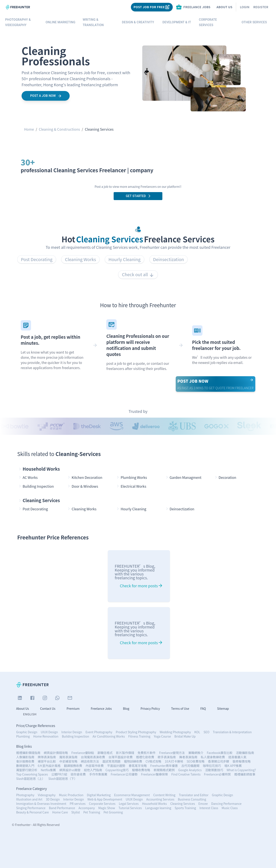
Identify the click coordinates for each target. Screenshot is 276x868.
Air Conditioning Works (109, 736)
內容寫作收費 (95, 766)
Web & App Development (105, 799)
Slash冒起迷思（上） (31, 779)
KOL (197, 732)
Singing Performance (31, 808)
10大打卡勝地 (174, 761)
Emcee (203, 804)
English (30, 714)
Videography (47, 795)
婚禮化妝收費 (145, 757)
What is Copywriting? (241, 770)
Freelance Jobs (101, 709)
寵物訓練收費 (133, 761)
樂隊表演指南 (47, 757)
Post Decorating (37, 259)
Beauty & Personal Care (32, 812)
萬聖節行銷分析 (27, 770)
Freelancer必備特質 (217, 774)
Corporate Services (102, 804)
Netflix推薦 (48, 770)
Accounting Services (160, 799)
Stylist (76, 812)
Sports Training (185, 808)
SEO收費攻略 (195, 761)
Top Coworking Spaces (32, 774)
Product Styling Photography (136, 732)
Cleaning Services (39, 500)
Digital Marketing (99, 795)
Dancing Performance (226, 804)
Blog (126, 709)
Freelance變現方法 (172, 753)
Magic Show (107, 808)
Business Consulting (192, 799)
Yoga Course (162, 736)
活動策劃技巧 (214, 770)
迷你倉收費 (78, 774)
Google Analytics (190, 770)
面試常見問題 (111, 761)
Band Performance (62, 808)
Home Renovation (46, 736)
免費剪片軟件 (147, 753)
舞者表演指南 (188, 757)
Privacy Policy (150, 709)
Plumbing (23, 736)
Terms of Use (180, 709)
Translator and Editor (194, 795)
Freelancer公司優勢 (124, 774)
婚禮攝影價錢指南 (28, 753)
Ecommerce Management (132, 795)
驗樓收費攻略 (141, 770)
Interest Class (209, 808)
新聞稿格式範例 (164, 770)
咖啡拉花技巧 (212, 766)
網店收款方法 (90, 761)
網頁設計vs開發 (70, 770)
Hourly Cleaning (125, 259)
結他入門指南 (93, 770)
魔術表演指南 (68, 757)
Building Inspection (75, 736)
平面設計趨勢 (116, 766)
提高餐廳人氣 (237, 757)
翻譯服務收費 (73, 766)
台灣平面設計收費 (121, 757)
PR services (78, 804)
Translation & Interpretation (232, 732)
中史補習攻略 (68, 761)
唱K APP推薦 (233, 766)
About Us (224, 7)
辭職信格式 (105, 753)
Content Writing (164, 795)
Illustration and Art (29, 799)
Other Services (254, 22)
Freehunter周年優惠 (164, 766)
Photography (25, 795)
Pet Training (92, 812)
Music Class (230, 808)
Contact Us (48, 709)
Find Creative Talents (186, 774)
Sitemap (223, 709)
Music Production (71, 795)
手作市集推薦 (98, 774)
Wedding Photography (175, 732)
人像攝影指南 (25, 757)
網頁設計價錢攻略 (56, 753)
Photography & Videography (22, 22)
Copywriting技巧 (117, 770)
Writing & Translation (99, 22)
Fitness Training (139, 736)
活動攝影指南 (245, 753)
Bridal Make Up (185, 736)
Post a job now (46, 96)
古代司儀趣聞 (190, 766)
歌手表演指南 (167, 757)
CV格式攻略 (153, 761)
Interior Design (72, 732)
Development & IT (177, 22)
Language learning (158, 808)
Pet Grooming (113, 812)
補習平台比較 (47, 761)
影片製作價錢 (125, 753)
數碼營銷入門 (25, 766)
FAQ (203, 709)
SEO (206, 732)
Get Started (138, 196)
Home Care (60, 812)
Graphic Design (27, 732)
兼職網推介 (196, 753)
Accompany (87, 808)
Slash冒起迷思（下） (63, 779)
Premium (73, 709)
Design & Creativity (138, 22)
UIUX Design (49, 732)
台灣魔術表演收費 (93, 757)
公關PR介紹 (59, 774)
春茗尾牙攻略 (138, 766)
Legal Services (129, 804)
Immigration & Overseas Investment (41, 804)
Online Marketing (61, 22)
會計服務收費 (25, 761)
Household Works (39, 469)
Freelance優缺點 (83, 753)
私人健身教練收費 (213, 757)
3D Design (53, 799)
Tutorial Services (130, 808)
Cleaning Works (80, 259)
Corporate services (216, 22)
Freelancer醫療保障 (154, 774)
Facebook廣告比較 (220, 753)
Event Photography (99, 732)
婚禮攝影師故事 (245, 774)
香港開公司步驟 (218, 761)
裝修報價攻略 (241, 761)
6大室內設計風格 (49, 766)
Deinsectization (169, 259)
